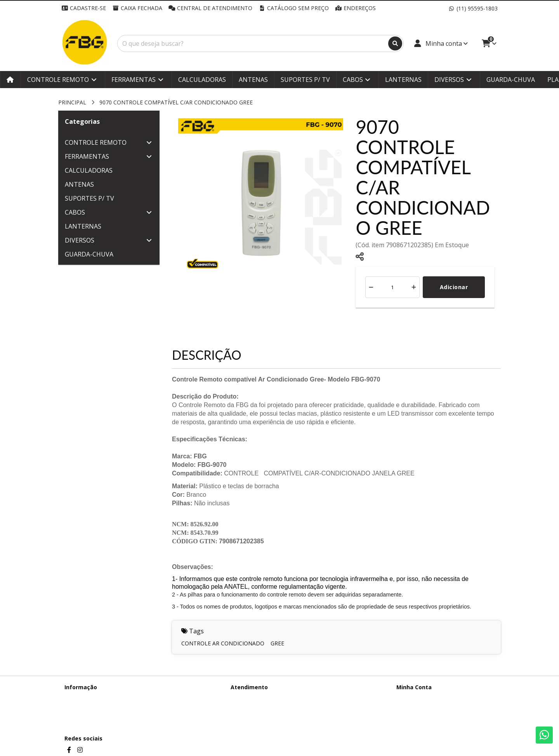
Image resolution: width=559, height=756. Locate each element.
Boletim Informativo (422, 717)
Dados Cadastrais (419, 697)
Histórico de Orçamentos (428, 707)
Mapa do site (247, 707)
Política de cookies (88, 717)
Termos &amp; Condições (97, 707)
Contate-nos (246, 697)
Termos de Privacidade (93, 697)
